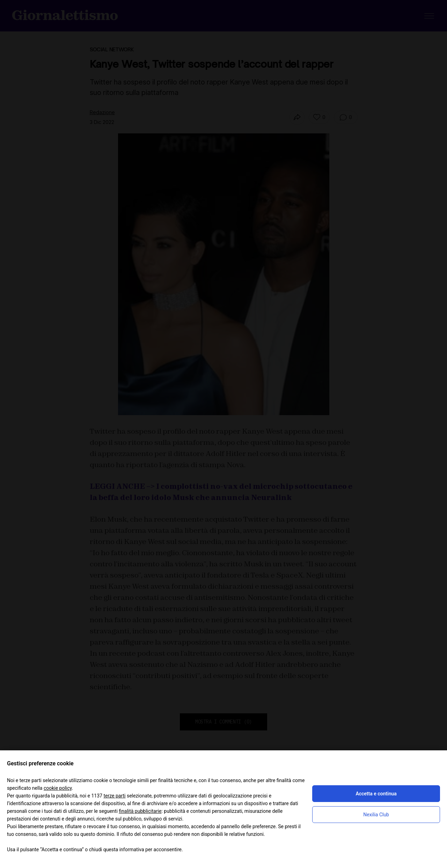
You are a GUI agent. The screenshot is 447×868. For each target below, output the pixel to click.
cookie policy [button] (58, 788)
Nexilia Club (376, 815)
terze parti (114, 796)
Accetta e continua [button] (376, 794)
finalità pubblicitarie (140, 811)
